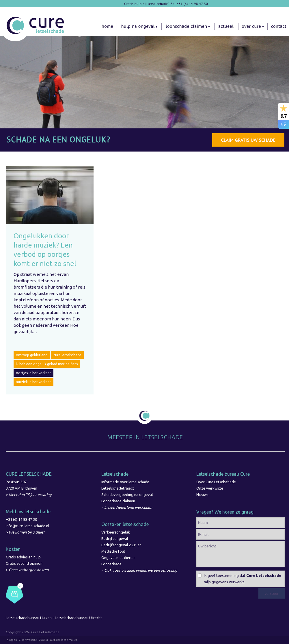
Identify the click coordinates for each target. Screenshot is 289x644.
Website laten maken (64, 640)
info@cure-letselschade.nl (27, 526)
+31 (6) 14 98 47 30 (21, 519)
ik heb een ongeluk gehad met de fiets (47, 364)
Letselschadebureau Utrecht (79, 618)
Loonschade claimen (118, 501)
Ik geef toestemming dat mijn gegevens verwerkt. (243, 579)
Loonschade (111, 564)
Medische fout (113, 551)
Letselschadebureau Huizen (29, 618)
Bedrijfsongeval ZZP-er (121, 545)
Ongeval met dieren (118, 558)
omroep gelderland (32, 355)
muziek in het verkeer (33, 382)
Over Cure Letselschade (216, 482)
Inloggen (11, 640)
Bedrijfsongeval (115, 538)
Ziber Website (28, 640)
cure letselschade (67, 355)
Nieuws (202, 494)
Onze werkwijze (210, 488)
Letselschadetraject (118, 488)
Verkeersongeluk (116, 532)
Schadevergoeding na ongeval (127, 494)
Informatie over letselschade (125, 482)
